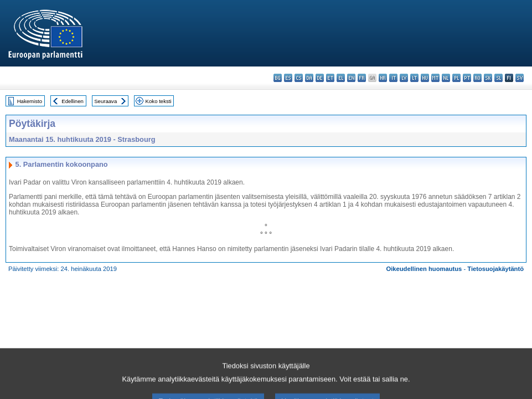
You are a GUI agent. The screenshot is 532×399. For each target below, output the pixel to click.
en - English (351, 78)
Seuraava (105, 101)
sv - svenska (520, 78)
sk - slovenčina (488, 78)
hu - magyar (425, 78)
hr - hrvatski (383, 78)
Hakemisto (30, 101)
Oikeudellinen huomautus (424, 269)
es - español (288, 78)
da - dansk (309, 78)
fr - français (362, 78)
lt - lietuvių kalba (414, 78)
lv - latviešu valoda (404, 78)
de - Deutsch (320, 78)
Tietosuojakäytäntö (495, 269)
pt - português (467, 78)
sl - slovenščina (499, 78)
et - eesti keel (330, 78)
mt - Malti (435, 78)
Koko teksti (159, 101)
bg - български (278, 78)
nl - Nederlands (446, 78)
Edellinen (72, 101)
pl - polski (456, 78)
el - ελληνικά (341, 78)
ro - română (477, 78)
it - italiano (393, 78)
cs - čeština (299, 78)
